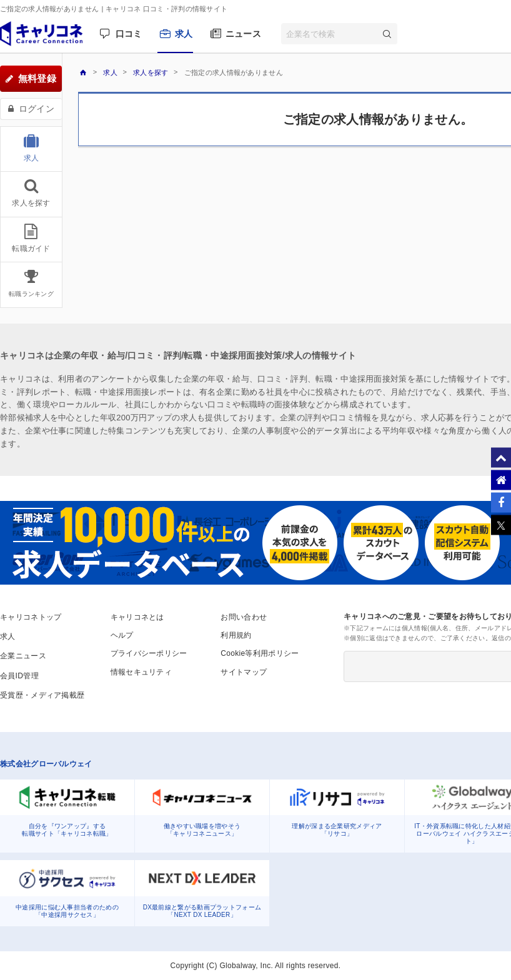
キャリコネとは (137, 617)
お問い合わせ (244, 617)
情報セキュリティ (141, 672)
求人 (184, 34)
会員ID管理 (19, 676)
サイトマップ (244, 672)
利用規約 (236, 635)
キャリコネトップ (31, 617)
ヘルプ (122, 635)
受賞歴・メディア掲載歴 (42, 695)
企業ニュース (23, 656)
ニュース (243, 34)
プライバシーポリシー (149, 653)
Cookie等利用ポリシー (260, 653)
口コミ (129, 34)
